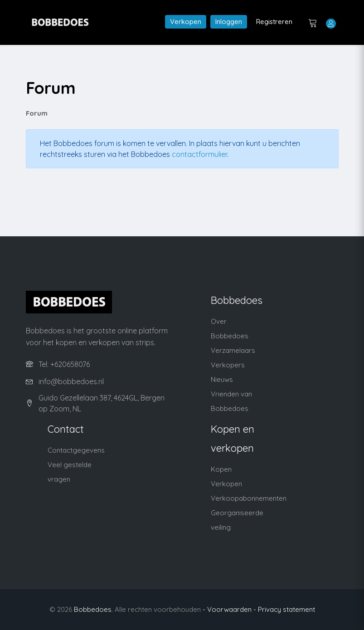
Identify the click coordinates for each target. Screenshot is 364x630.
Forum (37, 113)
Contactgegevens (76, 450)
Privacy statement (286, 609)
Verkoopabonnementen (249, 498)
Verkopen (186, 22)
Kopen (221, 469)
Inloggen (229, 22)
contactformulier (199, 154)
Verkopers (228, 365)
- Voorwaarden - (229, 609)
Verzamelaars (233, 350)
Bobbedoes (93, 609)
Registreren (274, 22)
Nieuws (222, 379)
